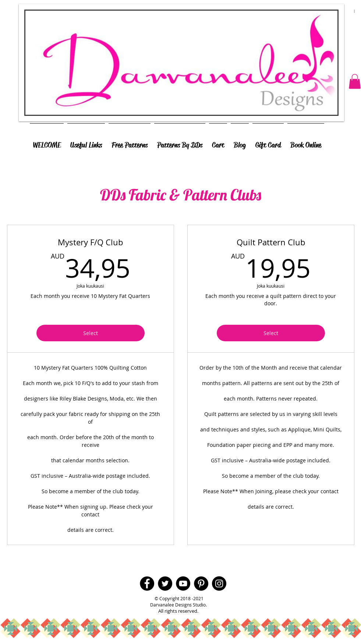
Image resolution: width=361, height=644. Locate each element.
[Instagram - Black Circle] (219, 583)
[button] (355, 81)
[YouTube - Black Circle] (183, 583)
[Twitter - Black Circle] (165, 583)
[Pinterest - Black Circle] (201, 583)
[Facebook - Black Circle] (147, 583)
